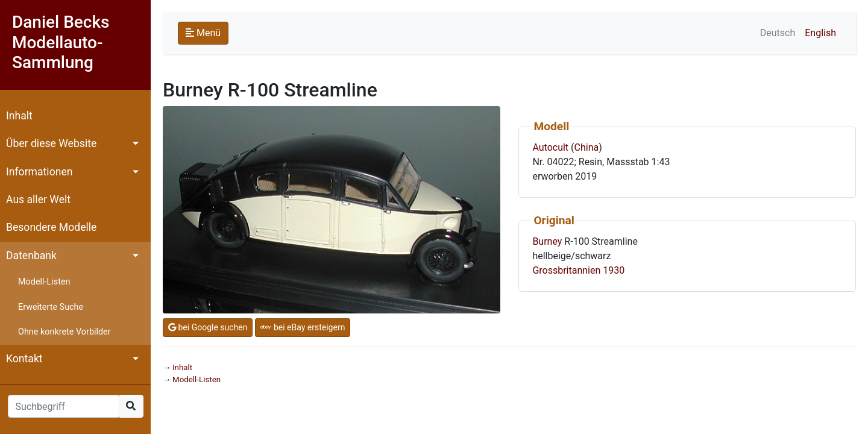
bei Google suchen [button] (208, 327)
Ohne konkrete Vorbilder (64, 332)
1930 (614, 270)
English (820, 33)
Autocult (550, 147)
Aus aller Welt (38, 200)
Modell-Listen (44, 282)
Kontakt (24, 359)
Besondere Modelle (51, 227)
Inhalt (19, 116)
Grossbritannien (566, 270)
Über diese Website (51, 143)
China (587, 147)
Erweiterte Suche (51, 307)
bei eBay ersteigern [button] (303, 327)
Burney (547, 241)
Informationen (39, 172)
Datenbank (31, 256)
